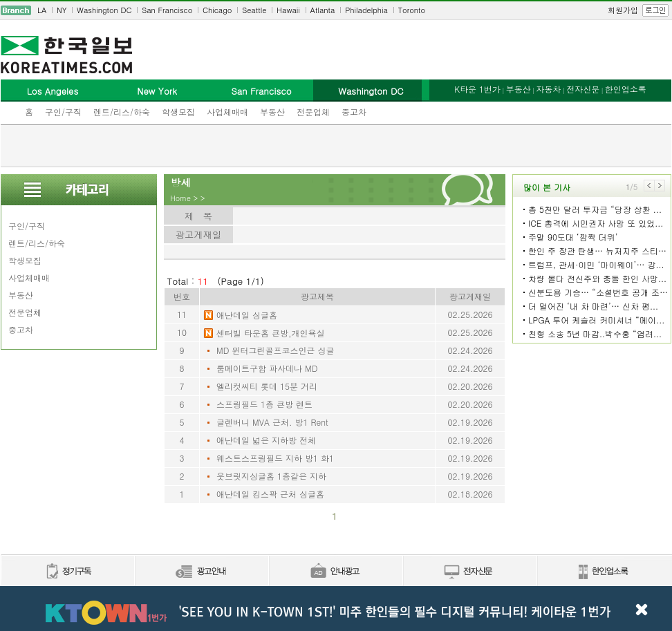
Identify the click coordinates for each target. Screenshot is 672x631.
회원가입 (623, 10)
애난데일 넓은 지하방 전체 (266, 440)
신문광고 (201, 572)
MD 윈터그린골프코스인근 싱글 (275, 350)
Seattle (254, 10)
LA (42, 10)
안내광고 (335, 572)
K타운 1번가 (477, 89)
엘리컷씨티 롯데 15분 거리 (267, 386)
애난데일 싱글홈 (247, 315)
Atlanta (323, 10)
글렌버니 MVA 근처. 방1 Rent (272, 422)
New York (157, 91)
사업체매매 (227, 112)
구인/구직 (63, 112)
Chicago (217, 10)
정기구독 (67, 572)
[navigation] (336, 10)
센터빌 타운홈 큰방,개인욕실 (271, 333)
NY (62, 10)
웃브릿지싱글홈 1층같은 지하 (271, 476)
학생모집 (178, 112)
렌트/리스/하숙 (122, 112)
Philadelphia (366, 10)
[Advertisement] (336, 146)
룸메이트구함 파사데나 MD (267, 368)
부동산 (272, 112)
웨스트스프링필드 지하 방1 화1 (275, 458)
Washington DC (104, 10)
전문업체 (313, 112)
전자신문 (583, 89)
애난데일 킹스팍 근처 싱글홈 (270, 494)
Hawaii (288, 10)
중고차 (354, 112)
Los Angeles (53, 91)
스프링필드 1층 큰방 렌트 (264, 404)
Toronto (412, 10)
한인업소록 (626, 89)
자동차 (548, 89)
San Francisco (167, 10)
